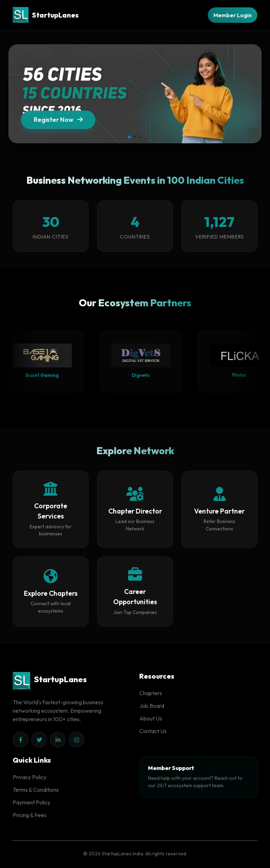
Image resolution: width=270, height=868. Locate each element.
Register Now (58, 124)
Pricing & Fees (30, 815)
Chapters (151, 693)
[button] (129, 137)
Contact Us (153, 731)
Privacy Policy (30, 777)
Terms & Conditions (36, 790)
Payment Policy (31, 802)
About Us (151, 718)
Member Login (233, 15)
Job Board (152, 706)
